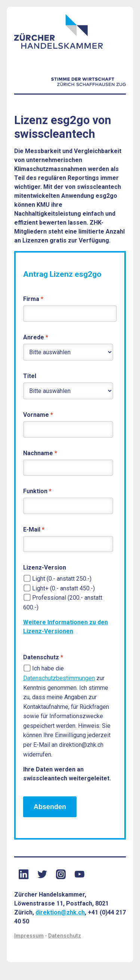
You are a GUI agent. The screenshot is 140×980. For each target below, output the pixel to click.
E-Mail (32, 529)
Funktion (35, 491)
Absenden (50, 807)
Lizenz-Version (45, 567)
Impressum (29, 936)
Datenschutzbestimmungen (59, 678)
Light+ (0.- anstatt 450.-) (63, 588)
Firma (31, 299)
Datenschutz (41, 657)
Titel (30, 376)
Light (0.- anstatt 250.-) (62, 579)
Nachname (38, 453)
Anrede (34, 337)
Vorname (36, 415)
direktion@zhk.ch (60, 912)
